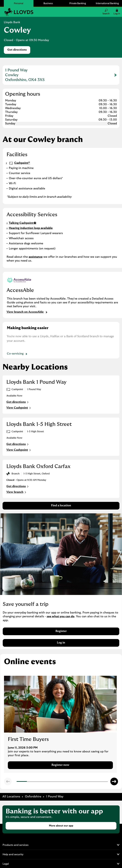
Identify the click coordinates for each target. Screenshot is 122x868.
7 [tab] (79, 782)
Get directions (19, 51)
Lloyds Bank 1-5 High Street (39, 424)
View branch (17, 492)
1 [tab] (17, 782)
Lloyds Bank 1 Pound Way (36, 382)
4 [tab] (48, 782)
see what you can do (61, 617)
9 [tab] (99, 782)
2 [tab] (28, 782)
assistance (36, 257)
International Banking (107, 3)
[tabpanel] (60, 724)
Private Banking (78, 3)
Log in (61, 643)
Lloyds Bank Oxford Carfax (38, 466)
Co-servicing (18, 354)
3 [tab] (38, 782)
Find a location (61, 506)
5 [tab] (58, 782)
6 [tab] (68, 782)
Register (61, 631)
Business (48, 3)
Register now (60, 765)
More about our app (61, 826)
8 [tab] (89, 782)
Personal (19, 3)
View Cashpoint (19, 408)
